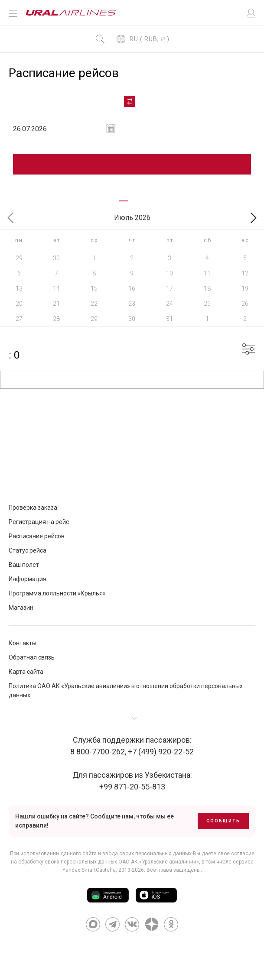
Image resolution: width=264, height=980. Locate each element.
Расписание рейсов (37, 537)
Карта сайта (26, 672)
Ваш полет (24, 565)
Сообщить (223, 821)
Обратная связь (32, 658)
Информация (28, 579)
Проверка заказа (33, 508)
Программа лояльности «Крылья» (57, 594)
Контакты (23, 644)
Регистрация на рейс (39, 522)
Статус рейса (28, 551)
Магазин (21, 608)
